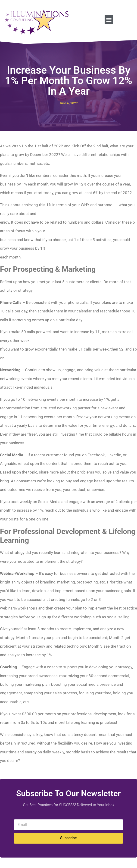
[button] (109, 20)
